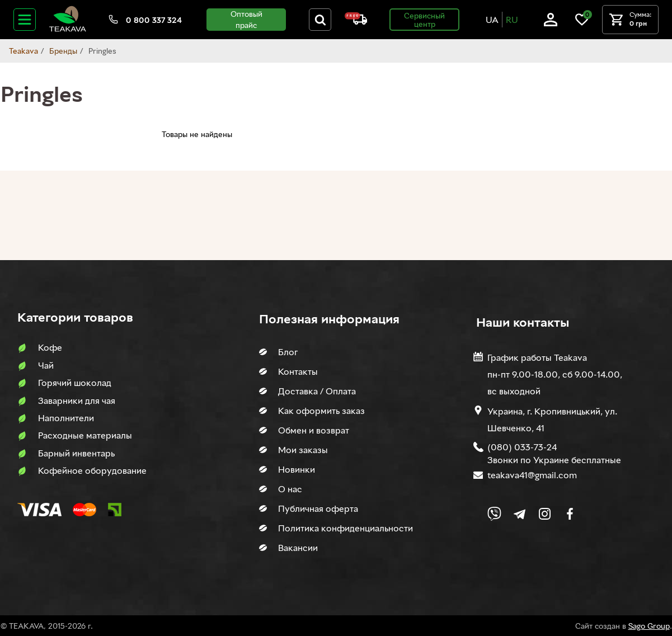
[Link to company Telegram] (520, 514)
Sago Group (649, 626)
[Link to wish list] (582, 23)
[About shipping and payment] (356, 22)
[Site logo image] (68, 29)
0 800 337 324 (154, 20)
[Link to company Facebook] (570, 514)
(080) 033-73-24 (522, 447)
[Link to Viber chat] (494, 514)
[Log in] (551, 23)
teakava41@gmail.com (532, 475)
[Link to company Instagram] (545, 514)
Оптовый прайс (246, 19)
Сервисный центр (424, 20)
